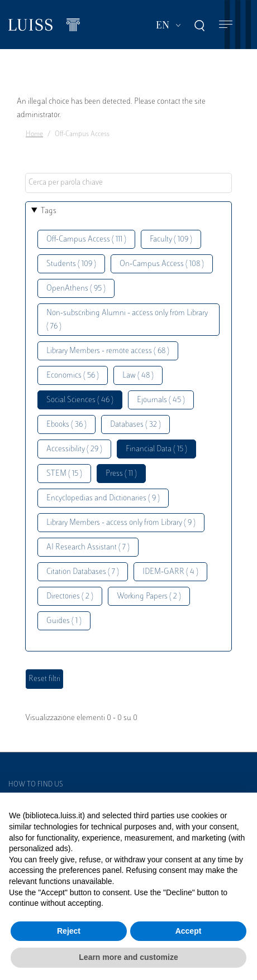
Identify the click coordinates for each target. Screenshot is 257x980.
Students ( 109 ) (71, 264)
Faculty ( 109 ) (171, 240)
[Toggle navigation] (226, 25)
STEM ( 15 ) (64, 474)
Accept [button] (189, 931)
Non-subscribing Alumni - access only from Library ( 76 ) (127, 320)
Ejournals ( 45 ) (161, 400)
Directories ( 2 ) (70, 597)
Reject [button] (69, 931)
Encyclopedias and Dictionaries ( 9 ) (103, 498)
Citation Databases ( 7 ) (83, 572)
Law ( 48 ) (138, 376)
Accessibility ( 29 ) (74, 449)
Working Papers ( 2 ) (149, 597)
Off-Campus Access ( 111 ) (86, 240)
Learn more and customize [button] (128, 957)
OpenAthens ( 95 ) (76, 289)
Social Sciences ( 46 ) (80, 400)
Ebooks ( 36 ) (66, 425)
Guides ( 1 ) (64, 621)
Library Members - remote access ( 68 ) (108, 351)
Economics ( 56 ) (73, 376)
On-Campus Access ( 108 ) (162, 264)
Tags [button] (49, 211)
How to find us (36, 785)
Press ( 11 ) (121, 474)
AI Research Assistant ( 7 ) (88, 547)
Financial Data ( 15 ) (156, 449)
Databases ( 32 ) (135, 425)
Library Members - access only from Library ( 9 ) (121, 523)
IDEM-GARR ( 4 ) (170, 572)
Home (34, 134)
